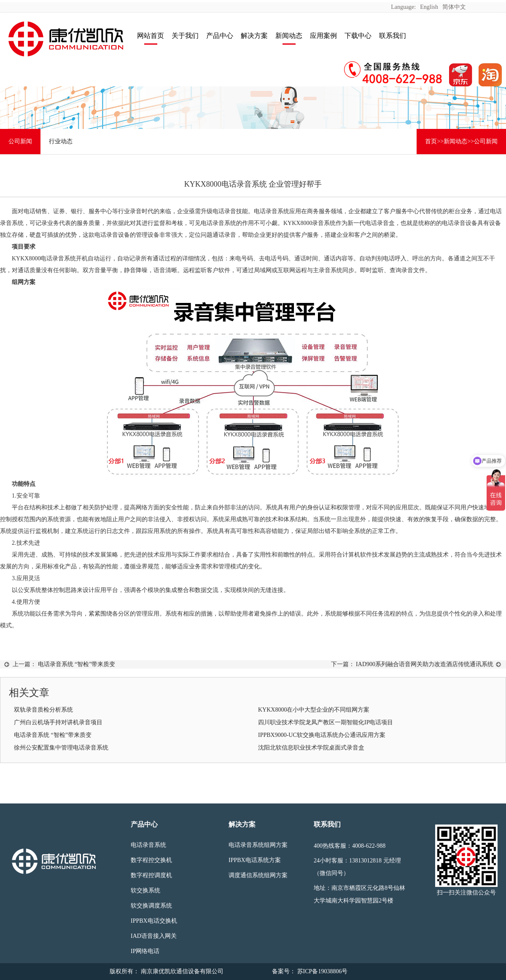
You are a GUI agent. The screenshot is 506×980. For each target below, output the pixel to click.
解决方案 (254, 36)
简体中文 (454, 7)
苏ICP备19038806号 (322, 971)
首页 (431, 141)
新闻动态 (289, 36)
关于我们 (185, 36)
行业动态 (61, 141)
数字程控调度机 (151, 875)
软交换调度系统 (151, 906)
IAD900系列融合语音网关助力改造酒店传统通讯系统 (425, 664)
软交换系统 (145, 890)
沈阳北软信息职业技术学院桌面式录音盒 (311, 748)
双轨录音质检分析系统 (43, 710)
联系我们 (393, 36)
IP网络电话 (145, 951)
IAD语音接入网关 (154, 936)
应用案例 (323, 36)
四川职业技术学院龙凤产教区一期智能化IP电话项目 (326, 722)
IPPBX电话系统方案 (255, 860)
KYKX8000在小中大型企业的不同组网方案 (314, 710)
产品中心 (220, 36)
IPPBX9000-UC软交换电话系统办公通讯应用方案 (322, 735)
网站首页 (151, 36)
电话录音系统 (148, 845)
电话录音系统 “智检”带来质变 (77, 664)
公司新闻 (20, 141)
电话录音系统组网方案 (258, 845)
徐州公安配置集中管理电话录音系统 (61, 748)
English (429, 7)
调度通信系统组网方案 (258, 875)
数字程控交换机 (151, 860)
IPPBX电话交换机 (154, 921)
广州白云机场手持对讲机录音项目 (58, 722)
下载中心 (358, 36)
